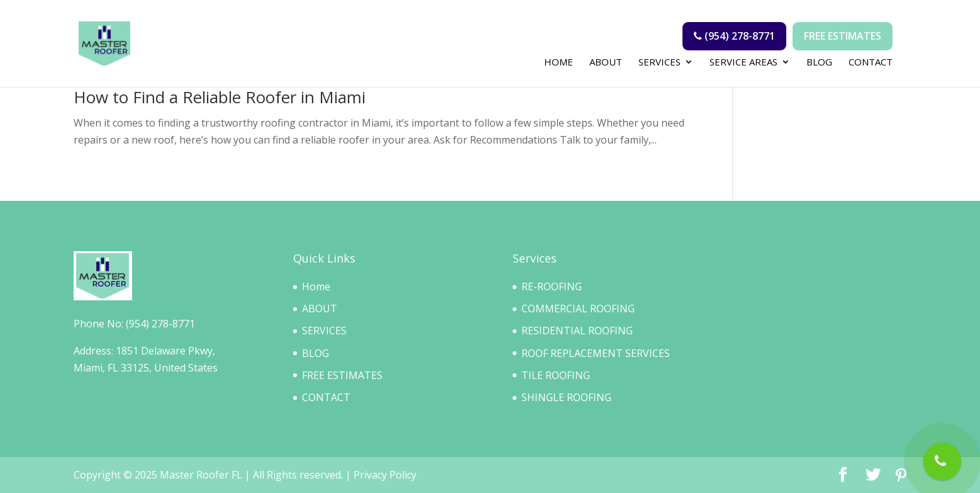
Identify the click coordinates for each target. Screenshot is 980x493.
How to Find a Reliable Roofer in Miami (220, 97)
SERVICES (660, 63)
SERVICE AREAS (743, 63)
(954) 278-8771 (734, 36)
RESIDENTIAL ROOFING (577, 331)
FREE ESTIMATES (342, 375)
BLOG (819, 63)
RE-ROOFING (552, 286)
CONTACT (871, 63)
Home (316, 286)
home (559, 63)
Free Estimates (843, 36)
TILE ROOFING (556, 375)
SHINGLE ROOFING (566, 397)
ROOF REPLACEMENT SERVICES (596, 353)
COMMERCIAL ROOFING (578, 309)
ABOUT (606, 63)
